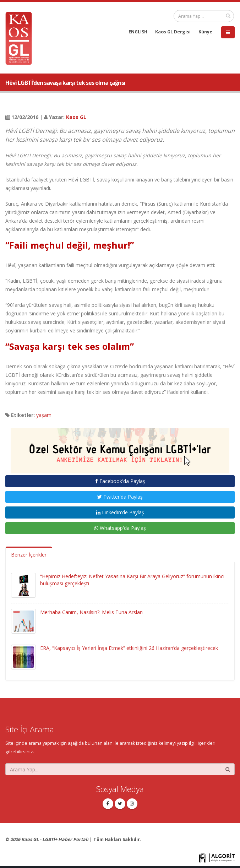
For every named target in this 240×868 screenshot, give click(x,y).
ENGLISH (138, 32)
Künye (205, 32)
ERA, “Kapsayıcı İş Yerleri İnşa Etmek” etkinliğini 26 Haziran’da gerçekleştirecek (129, 648)
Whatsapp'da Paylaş (120, 528)
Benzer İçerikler (29, 555)
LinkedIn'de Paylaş (120, 512)
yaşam (44, 415)
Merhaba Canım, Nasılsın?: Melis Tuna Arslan (91, 612)
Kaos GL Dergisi (173, 32)
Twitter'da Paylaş (120, 497)
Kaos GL (76, 117)
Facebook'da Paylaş (120, 481)
